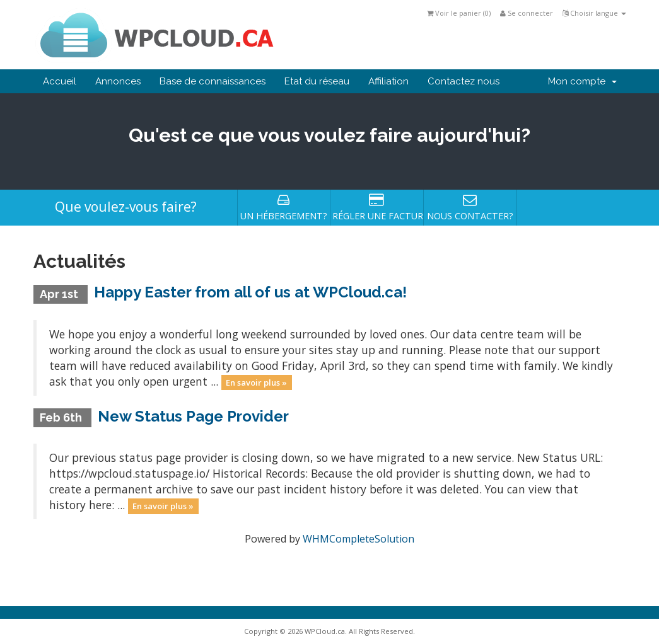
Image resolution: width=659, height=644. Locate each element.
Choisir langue (594, 13)
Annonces (118, 81)
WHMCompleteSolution (359, 539)
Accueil (60, 81)
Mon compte (582, 81)
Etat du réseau (317, 81)
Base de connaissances (213, 81)
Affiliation (388, 81)
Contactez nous (464, 81)
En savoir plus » (256, 382)
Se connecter (527, 13)
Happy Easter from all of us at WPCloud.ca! (250, 292)
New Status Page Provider (193, 416)
